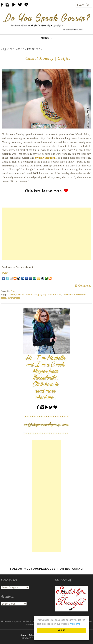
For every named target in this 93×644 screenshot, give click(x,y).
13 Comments (83, 286)
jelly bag (42, 295)
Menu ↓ (46, 38)
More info (75, 624)
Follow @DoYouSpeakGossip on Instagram (46, 569)
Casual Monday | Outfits (48, 58)
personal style (54, 295)
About (24, 635)
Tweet (5, 273)
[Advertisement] (46, 234)
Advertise (34, 635)
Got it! (61, 630)
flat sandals (31, 295)
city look (20, 295)
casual (12, 295)
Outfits (14, 291)
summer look (14, 298)
